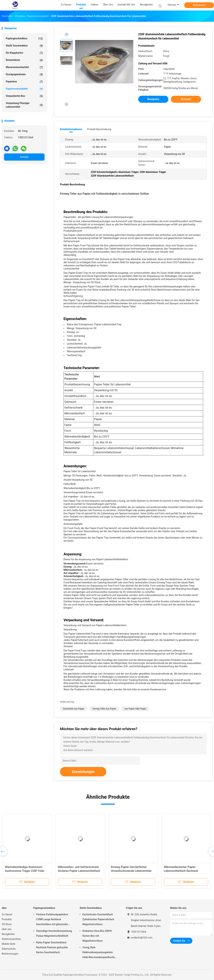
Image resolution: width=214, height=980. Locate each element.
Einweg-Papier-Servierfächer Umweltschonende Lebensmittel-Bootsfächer (131, 871)
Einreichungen (83, 772)
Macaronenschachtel (24, 67)
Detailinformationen (71, 129)
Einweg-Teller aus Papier (104, 709)
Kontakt (24, 157)
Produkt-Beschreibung (99, 129)
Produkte (7, 919)
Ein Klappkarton (24, 53)
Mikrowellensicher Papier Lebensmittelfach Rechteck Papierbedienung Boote (181, 871)
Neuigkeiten (8, 934)
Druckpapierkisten (24, 75)
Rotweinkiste (24, 60)
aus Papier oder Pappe (135, 709)
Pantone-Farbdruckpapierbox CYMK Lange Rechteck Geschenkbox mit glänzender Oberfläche (52, 920)
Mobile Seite (9, 944)
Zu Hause (7, 914)
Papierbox (24, 82)
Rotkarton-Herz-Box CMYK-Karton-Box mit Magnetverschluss (97, 936)
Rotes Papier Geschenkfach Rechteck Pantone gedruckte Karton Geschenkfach (52, 947)
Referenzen (199, 5)
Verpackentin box (24, 96)
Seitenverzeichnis (11, 939)
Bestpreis (153, 99)
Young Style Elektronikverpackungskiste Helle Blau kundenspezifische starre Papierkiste (99, 953)
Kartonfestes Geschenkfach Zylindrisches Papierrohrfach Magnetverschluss (98, 919)
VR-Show (7, 924)
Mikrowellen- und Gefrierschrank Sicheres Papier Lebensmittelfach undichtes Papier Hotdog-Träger (79, 871)
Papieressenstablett (24, 89)
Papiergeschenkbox (24, 39)
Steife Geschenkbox (24, 46)
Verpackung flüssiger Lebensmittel (24, 105)
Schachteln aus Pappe (73, 709)
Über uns (7, 929)
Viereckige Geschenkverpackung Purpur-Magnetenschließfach (54, 933)
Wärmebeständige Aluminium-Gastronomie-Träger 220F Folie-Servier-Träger (25, 871)
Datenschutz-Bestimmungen (10, 951)
